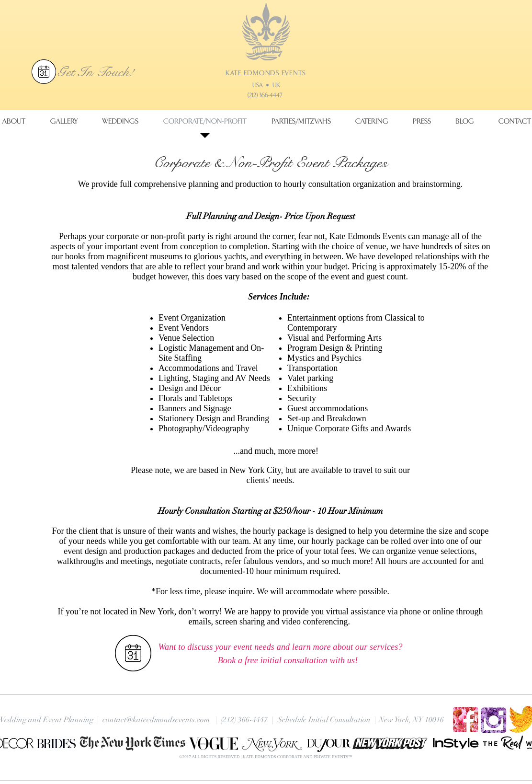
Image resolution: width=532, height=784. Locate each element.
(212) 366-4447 (265, 95)
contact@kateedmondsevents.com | (160, 720)
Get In (77, 72)
